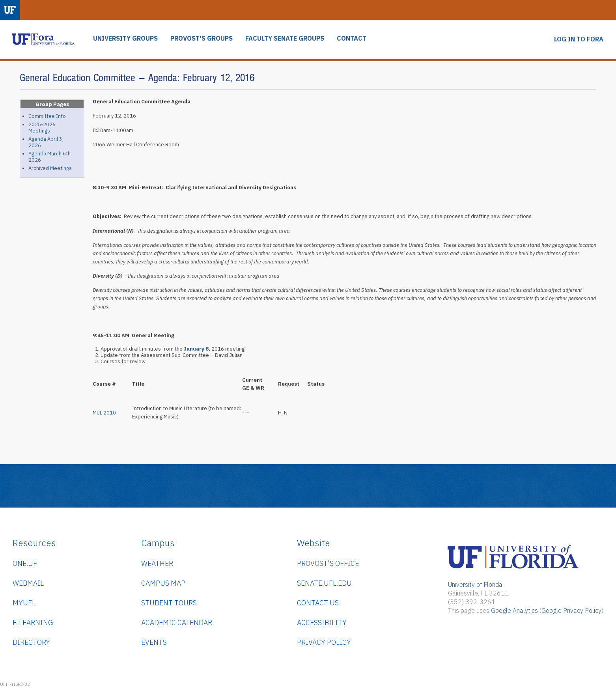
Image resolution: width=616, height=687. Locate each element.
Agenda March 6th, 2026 (50, 157)
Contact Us (318, 603)
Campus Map (163, 583)
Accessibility (322, 623)
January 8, (197, 349)
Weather (157, 563)
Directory (31, 642)
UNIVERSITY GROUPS (125, 38)
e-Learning (33, 623)
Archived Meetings (50, 168)
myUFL (24, 603)
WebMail (28, 583)
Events (154, 642)
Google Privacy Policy (571, 610)
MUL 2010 (104, 413)
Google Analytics (514, 610)
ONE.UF (25, 563)
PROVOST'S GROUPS (202, 38)
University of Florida (475, 584)
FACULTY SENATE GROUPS (285, 38)
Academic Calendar (177, 623)
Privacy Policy (324, 642)
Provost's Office (328, 563)
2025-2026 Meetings (42, 128)
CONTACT (352, 38)
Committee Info (47, 116)
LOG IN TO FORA (579, 39)
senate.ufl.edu (324, 583)
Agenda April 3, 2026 (46, 142)
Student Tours (169, 603)
